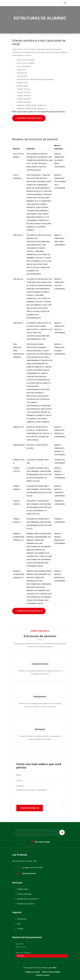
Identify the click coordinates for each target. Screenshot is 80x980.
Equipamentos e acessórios (28, 899)
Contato (20, 929)
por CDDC (53, 968)
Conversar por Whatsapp (29, 611)
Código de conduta (33, 972)
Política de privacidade (51, 972)
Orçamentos (22, 919)
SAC (19, 924)
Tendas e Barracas (24, 894)
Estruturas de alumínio (26, 904)
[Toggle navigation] (65, 3)
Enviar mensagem (30, 808)
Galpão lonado (23, 889)
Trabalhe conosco (43, 975)
